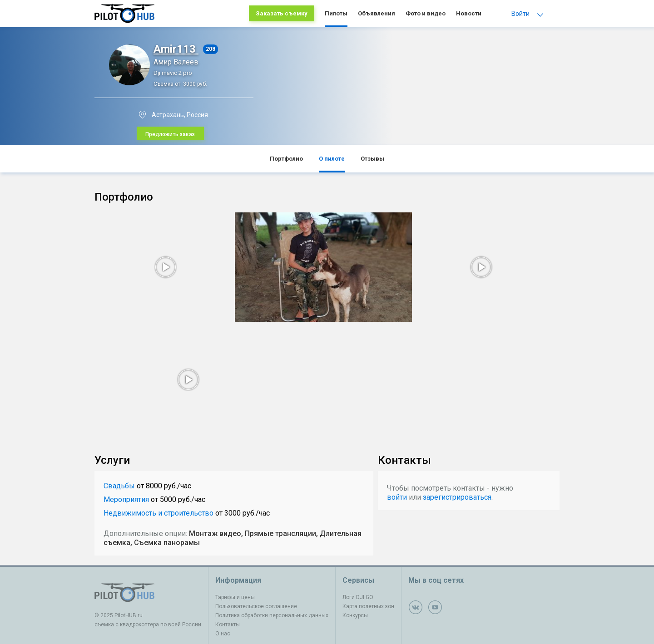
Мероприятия (126, 499)
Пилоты (336, 13)
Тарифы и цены (235, 597)
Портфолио (286, 159)
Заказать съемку (282, 13)
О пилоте (332, 159)
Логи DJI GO (358, 597)
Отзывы (372, 159)
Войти (520, 14)
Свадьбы (119, 486)
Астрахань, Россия (180, 115)
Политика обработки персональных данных (272, 615)
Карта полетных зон (368, 606)
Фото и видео (426, 13)
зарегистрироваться (457, 497)
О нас (223, 634)
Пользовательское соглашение (256, 606)
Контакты (228, 624)
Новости (469, 13)
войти (397, 497)
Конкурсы (355, 615)
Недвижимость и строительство (159, 513)
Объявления (377, 13)
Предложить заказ (170, 134)
